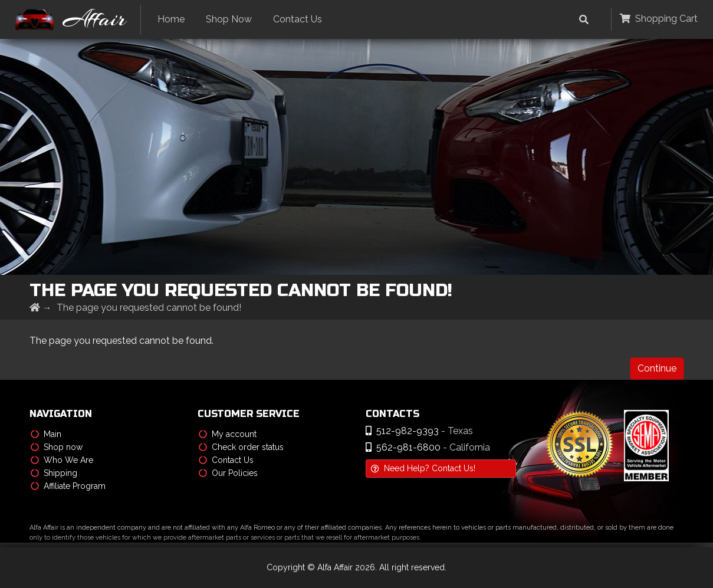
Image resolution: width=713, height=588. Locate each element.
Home (171, 19)
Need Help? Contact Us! (423, 468)
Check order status (241, 447)
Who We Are (62, 460)
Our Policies (228, 473)
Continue (657, 368)
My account (228, 434)
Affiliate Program (68, 486)
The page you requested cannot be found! (149, 308)
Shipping (54, 473)
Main (46, 434)
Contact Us (298, 19)
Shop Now (229, 19)
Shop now (57, 447)
